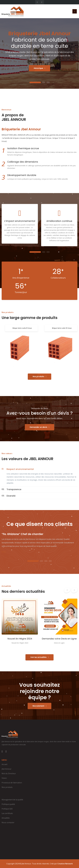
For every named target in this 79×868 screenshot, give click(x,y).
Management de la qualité (12, 800)
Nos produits (40, 377)
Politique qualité (8, 804)
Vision (4, 778)
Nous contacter (8, 822)
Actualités (6, 818)
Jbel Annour (7, 769)
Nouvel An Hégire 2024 (20, 639)
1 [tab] (35, 83)
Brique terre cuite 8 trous (22, 328)
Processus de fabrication (12, 783)
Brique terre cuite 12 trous (62, 328)
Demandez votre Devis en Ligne (59, 639)
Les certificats (7, 813)
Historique (39, 68)
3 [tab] (48, 83)
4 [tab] (50, 561)
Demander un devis (40, 427)
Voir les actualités (40, 657)
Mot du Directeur (9, 773)
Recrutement (40, 706)
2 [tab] (44, 83)
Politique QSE (7, 809)
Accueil (4, 764)
